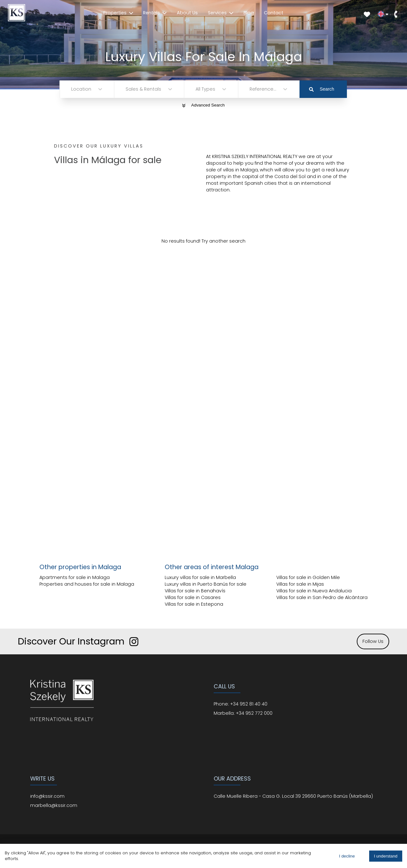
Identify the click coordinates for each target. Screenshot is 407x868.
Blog (249, 13)
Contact (274, 13)
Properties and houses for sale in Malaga (87, 584)
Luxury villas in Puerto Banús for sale (206, 584)
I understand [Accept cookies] (386, 856)
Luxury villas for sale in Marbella (200, 577)
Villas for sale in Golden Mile (308, 577)
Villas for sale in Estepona (194, 604)
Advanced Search (203, 105)
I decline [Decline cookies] (347, 856)
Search (322, 89)
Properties (118, 13)
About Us (187, 13)
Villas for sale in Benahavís (195, 591)
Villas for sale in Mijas (300, 584)
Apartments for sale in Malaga (75, 577)
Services (221, 13)
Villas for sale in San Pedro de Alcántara (322, 597)
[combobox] (72, 89)
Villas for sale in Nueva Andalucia (314, 591)
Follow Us (373, 641)
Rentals (155, 13)
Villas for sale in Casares (193, 597)
